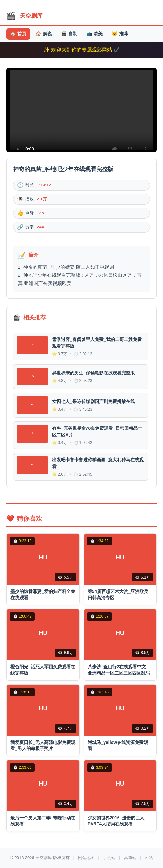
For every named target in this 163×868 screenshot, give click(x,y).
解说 (44, 34)
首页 (18, 34)
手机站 (109, 858)
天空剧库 (44, 858)
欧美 (95, 34)
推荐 (120, 34)
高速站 (130, 858)
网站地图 (86, 858)
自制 (69, 34)
